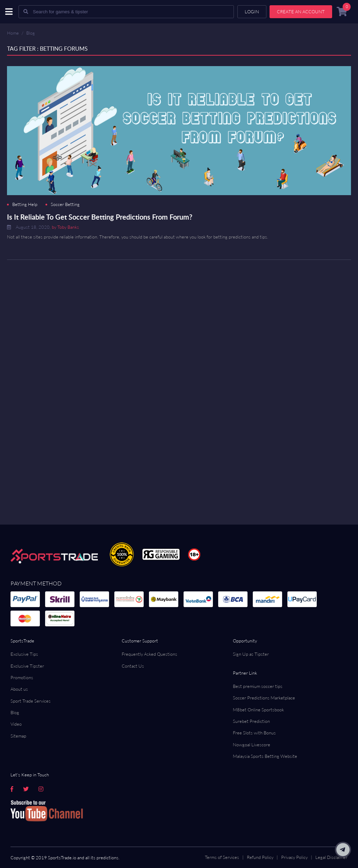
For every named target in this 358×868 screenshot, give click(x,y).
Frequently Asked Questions (149, 654)
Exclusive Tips (24, 654)
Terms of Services (222, 857)
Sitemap (18, 736)
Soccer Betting (65, 204)
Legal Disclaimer (331, 857)
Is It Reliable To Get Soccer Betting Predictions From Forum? (100, 217)
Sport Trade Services (31, 701)
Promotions (22, 677)
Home (13, 33)
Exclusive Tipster (27, 666)
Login (252, 12)
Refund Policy (260, 857)
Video (16, 724)
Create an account (301, 12)
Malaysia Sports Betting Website (265, 756)
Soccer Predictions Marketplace (264, 698)
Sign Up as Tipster (251, 654)
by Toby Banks (65, 227)
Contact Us (133, 666)
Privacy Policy (294, 857)
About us (19, 689)
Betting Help (25, 204)
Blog (31, 33)
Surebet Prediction (251, 721)
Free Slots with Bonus (254, 733)
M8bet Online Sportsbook (258, 710)
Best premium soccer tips (258, 686)
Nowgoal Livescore (252, 745)
